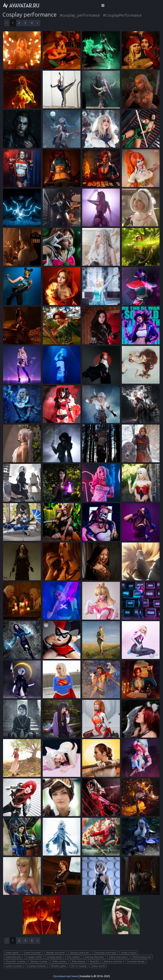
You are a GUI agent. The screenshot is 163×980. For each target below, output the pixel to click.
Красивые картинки (66, 976)
